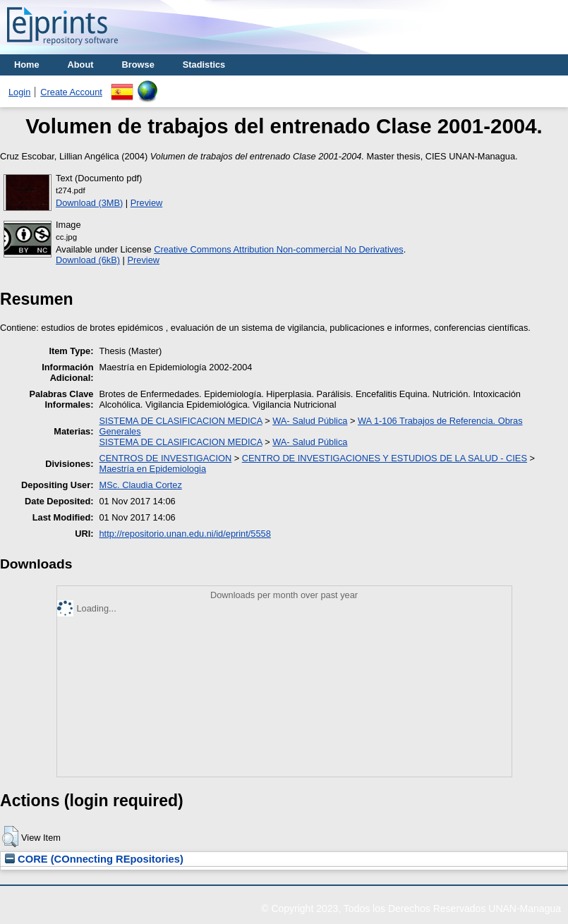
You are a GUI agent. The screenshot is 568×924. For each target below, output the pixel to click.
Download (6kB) (88, 260)
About (81, 65)
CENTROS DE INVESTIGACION (165, 458)
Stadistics (204, 65)
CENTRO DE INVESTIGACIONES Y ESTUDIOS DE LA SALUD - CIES (385, 458)
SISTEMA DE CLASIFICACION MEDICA (180, 421)
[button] (10, 837)
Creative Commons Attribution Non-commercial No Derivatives (278, 249)
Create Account (71, 92)
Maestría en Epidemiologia (152, 469)
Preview (147, 203)
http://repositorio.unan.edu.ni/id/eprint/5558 (185, 534)
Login (19, 92)
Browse (138, 65)
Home (27, 65)
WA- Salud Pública (310, 421)
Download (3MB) (89, 203)
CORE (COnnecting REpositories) (94, 859)
